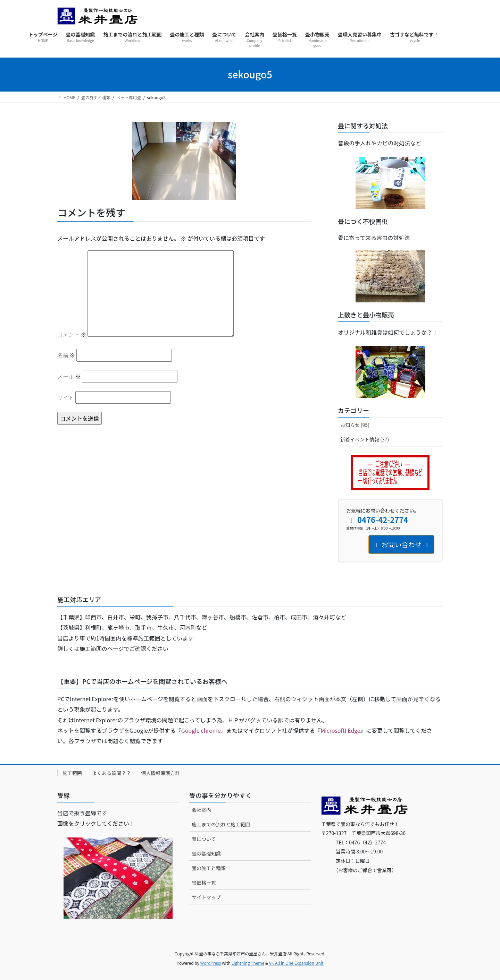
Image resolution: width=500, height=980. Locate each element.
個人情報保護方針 (160, 773)
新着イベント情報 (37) (365, 439)
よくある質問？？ (111, 773)
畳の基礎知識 (206, 853)
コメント (72, 334)
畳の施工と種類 (209, 868)
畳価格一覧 (204, 883)
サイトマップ (206, 897)
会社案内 (201, 810)
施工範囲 (72, 773)
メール (69, 376)
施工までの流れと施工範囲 (221, 824)
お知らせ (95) (355, 425)
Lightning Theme (248, 963)
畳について (204, 839)
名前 (66, 355)
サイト (66, 397)
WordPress (211, 963)
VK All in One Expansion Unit (296, 963)
